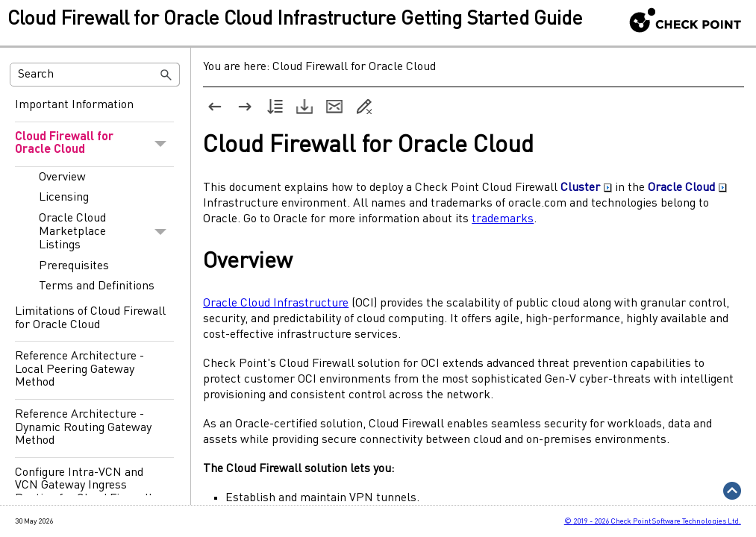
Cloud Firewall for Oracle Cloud (94, 144)
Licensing (64, 198)
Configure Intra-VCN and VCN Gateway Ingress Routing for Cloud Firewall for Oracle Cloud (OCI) (84, 493)
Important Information (74, 105)
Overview (62, 178)
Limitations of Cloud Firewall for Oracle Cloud (90, 318)
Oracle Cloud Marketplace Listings (106, 232)
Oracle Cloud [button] (687, 188)
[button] (166, 75)
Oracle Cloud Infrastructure (276, 304)
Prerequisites (74, 266)
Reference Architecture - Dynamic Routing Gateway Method (83, 428)
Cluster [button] (586, 188)
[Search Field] (95, 75)
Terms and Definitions (97, 286)
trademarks (503, 219)
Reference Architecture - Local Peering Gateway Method (79, 370)
